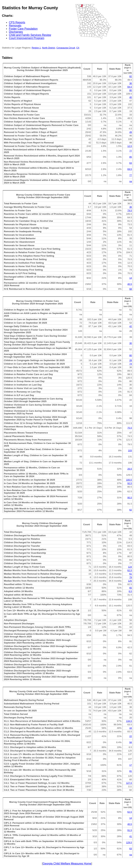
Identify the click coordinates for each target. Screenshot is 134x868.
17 (131, 765)
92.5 (130, 483)
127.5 (129, 783)
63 (131, 163)
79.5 (130, 210)
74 (131, 364)
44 (131, 728)
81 (131, 771)
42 (131, 326)
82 (131, 76)
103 (130, 450)
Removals (15, 26)
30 (131, 343)
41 (131, 836)
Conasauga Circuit (66, 48)
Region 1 (36, 48)
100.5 (129, 480)
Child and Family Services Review (30, 35)
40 (131, 97)
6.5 (130, 591)
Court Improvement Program (27, 38)
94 (131, 742)
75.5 (130, 428)
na (131, 181)
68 (131, 289)
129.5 (129, 842)
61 (131, 574)
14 (131, 278)
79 (131, 577)
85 (131, 157)
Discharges (16, 32)
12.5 (130, 146)
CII (78, 48)
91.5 (130, 830)
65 (131, 588)
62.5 (130, 570)
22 (131, 736)
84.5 (130, 87)
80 (131, 90)
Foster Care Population (23, 29)
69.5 (130, 169)
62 (131, 510)
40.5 (130, 284)
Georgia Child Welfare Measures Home (67, 864)
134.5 (129, 721)
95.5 (130, 498)
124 (130, 567)
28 (131, 360)
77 (131, 151)
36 (131, 83)
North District (49, 48)
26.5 (130, 469)
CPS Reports (17, 22)
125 (130, 581)
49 (131, 132)
